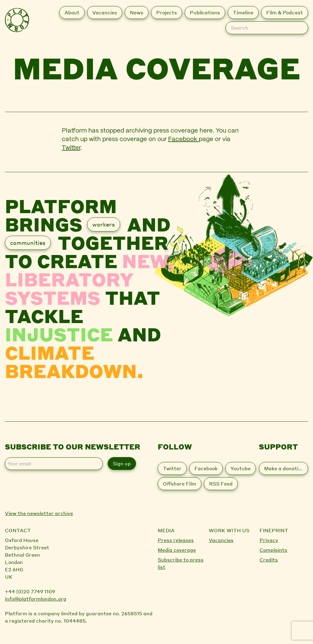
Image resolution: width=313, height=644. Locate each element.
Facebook (183, 139)
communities (28, 243)
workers (104, 224)
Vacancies (221, 540)
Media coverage (177, 550)
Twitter (71, 148)
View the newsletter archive (39, 513)
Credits (269, 560)
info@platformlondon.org (36, 599)
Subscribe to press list (181, 563)
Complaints (273, 550)
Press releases (176, 540)
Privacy (269, 540)
